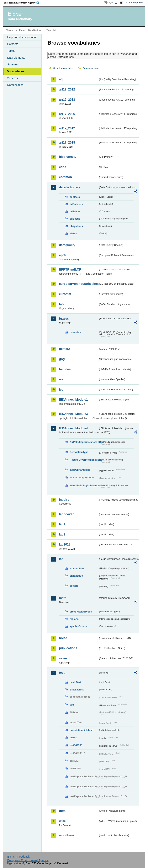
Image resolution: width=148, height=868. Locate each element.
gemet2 (64, 349)
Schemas (13, 64)
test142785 (76, 745)
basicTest (75, 682)
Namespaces (15, 85)
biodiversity (68, 157)
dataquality (67, 245)
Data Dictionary (36, 30)
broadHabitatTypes (81, 612)
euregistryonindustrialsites (79, 284)
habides (65, 369)
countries (75, 332)
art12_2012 (67, 89)
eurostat (65, 294)
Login (110, 3)
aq (61, 79)
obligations (76, 226)
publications (68, 648)
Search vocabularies (63, 68)
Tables (11, 51)
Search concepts (91, 68)
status (73, 233)
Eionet (22, 30)
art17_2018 (67, 143)
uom (62, 811)
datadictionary (69, 187)
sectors (74, 586)
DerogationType (79, 452)
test (62, 673)
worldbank (67, 835)
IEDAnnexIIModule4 (73, 428)
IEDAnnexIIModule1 (73, 400)
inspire (64, 500)
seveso (64, 658)
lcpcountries (77, 568)
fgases (64, 319)
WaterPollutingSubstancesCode (84, 485)
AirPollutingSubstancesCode (84, 442)
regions (74, 619)
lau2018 (65, 544)
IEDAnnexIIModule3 (73, 414)
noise (63, 638)
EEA (23, 3)
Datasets (13, 44)
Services (12, 78)
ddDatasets (76, 204)
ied (61, 390)
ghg (62, 359)
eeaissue (75, 219)
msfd (63, 598)
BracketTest (77, 690)
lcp (61, 559)
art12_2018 (67, 100)
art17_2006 (67, 114)
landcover (66, 514)
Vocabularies (16, 71)
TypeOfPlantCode (80, 470)
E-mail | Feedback (18, 857)
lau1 (62, 524)
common (65, 177)
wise (62, 821)
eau (72, 705)
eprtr (62, 255)
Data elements (16, 58)
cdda (63, 167)
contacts (75, 197)
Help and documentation (22, 37)
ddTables (75, 211)
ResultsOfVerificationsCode (84, 460)
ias (61, 379)
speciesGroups (78, 626)
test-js (73, 737)
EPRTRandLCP (70, 269)
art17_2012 (67, 128)
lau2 (62, 534)
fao (61, 304)
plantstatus (76, 576)
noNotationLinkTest (81, 730)
